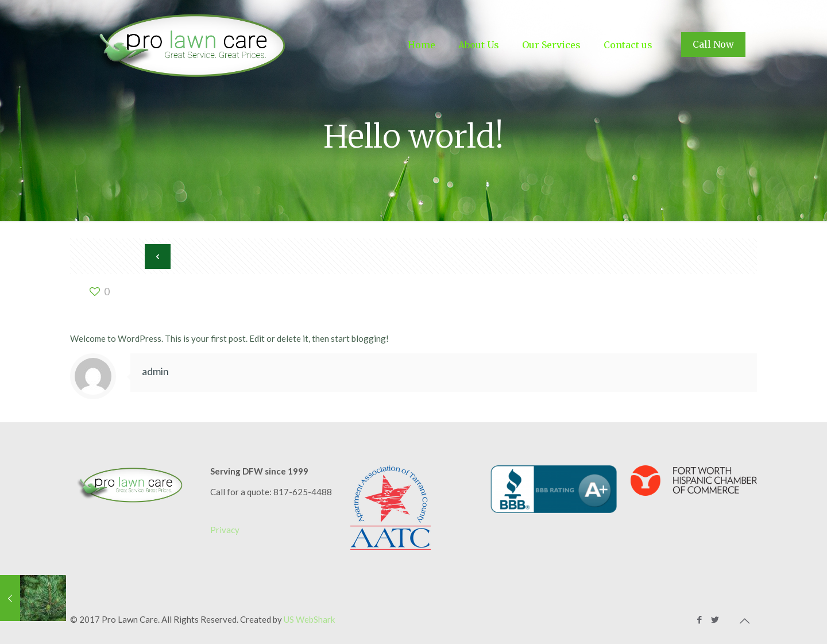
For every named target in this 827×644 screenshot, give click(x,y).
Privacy (225, 530)
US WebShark (309, 619)
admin (155, 371)
